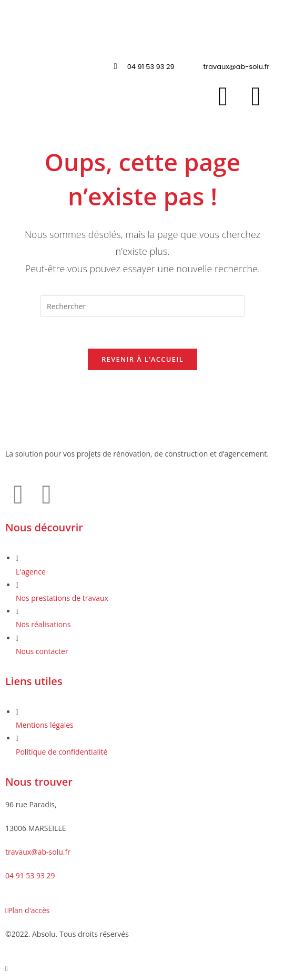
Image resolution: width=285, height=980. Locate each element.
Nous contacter (42, 651)
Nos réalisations (43, 625)
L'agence (31, 572)
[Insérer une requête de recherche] (142, 306)
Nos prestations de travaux (62, 598)
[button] (142, 39)
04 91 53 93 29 (30, 875)
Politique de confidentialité (62, 752)
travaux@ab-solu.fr (38, 852)
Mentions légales (45, 725)
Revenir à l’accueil (142, 359)
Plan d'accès (27, 910)
